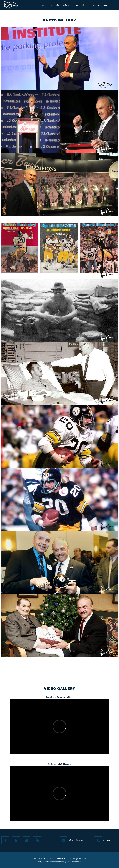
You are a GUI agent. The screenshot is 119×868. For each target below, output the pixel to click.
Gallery (83, 5)
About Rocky (54, 5)
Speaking (65, 5)
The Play (75, 5)
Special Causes (94, 5)
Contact (106, 5)
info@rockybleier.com (76, 840)
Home (44, 5)
